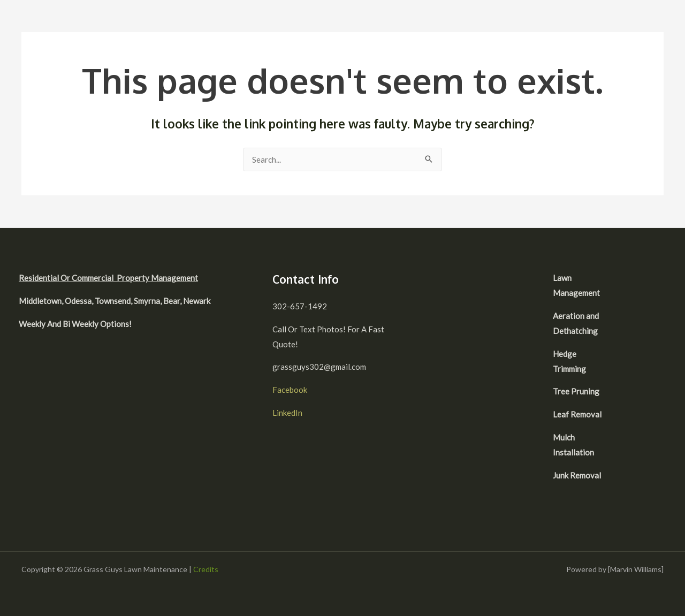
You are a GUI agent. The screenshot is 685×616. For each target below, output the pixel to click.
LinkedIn (287, 413)
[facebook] (638, 279)
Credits (206, 569)
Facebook (290, 390)
